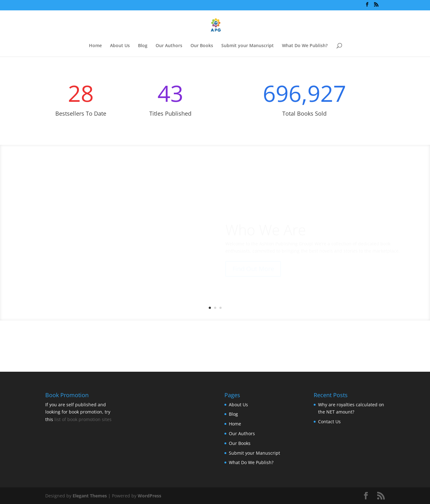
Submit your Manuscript (248, 46)
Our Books (202, 46)
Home (95, 46)
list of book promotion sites (83, 419)
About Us (120, 46)
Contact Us (329, 422)
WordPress (149, 496)
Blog (143, 46)
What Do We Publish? (305, 46)
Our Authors (169, 46)
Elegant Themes (90, 496)
